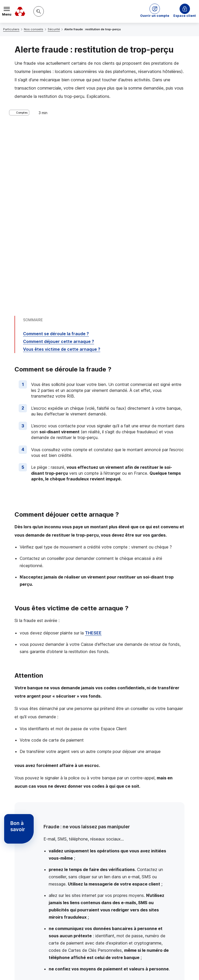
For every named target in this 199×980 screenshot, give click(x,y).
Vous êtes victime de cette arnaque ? (62, 171)
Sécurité (54, 29)
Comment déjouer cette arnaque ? (59, 164)
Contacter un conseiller (150, 863)
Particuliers (11, 29)
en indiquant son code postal (113, 967)
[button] (155, 11)
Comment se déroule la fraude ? (56, 156)
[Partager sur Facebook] (132, 903)
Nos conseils (34, 29)
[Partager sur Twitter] (119, 903)
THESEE (93, 455)
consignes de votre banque (92, 805)
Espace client (185, 16)
